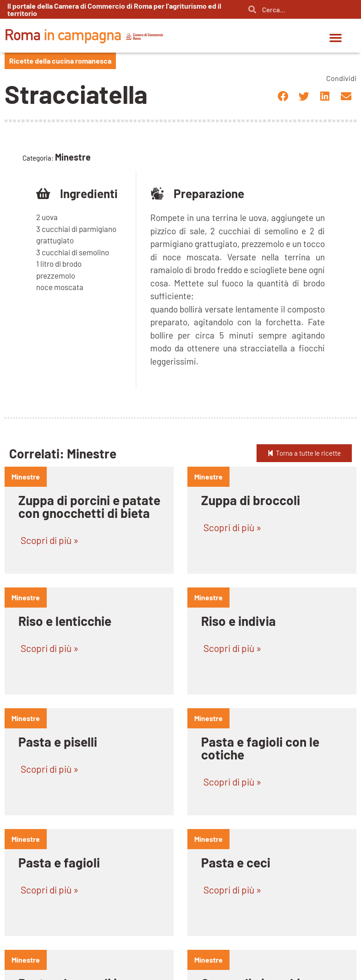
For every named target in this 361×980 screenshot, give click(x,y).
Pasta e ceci (236, 862)
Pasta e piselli (58, 742)
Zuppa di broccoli (251, 500)
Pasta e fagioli (59, 862)
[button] (336, 38)
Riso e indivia (238, 621)
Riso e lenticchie (65, 621)
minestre (26, 477)
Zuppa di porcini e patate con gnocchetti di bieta (89, 506)
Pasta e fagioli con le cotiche (260, 748)
